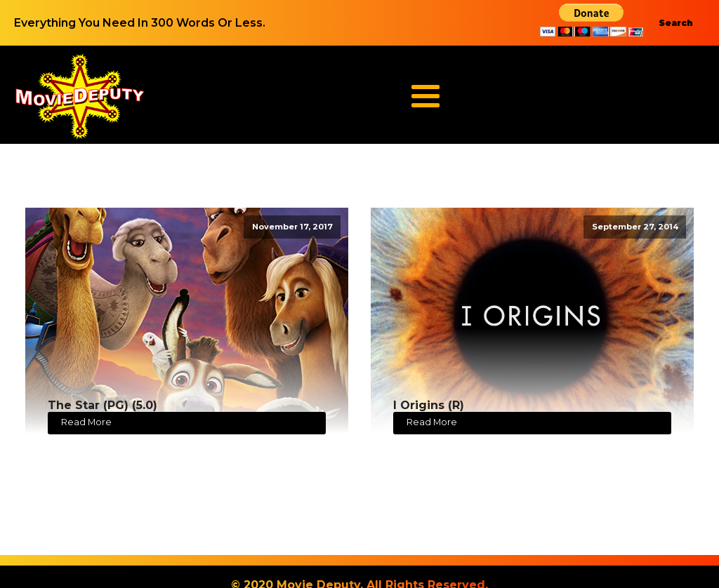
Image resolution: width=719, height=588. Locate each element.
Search (676, 23)
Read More (86, 422)
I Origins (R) (429, 405)
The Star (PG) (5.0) (103, 405)
